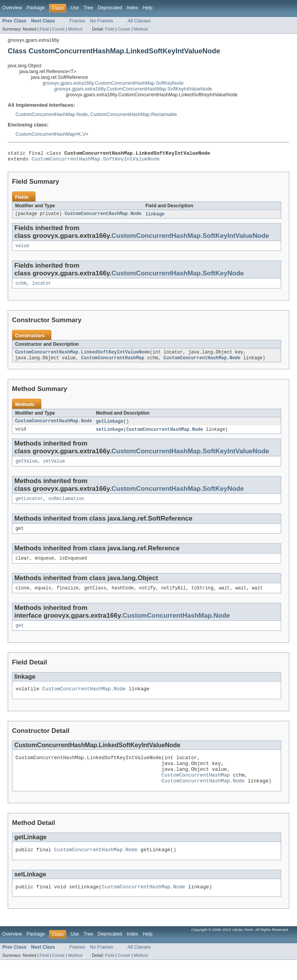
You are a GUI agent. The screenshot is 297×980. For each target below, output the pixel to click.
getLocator (29, 506)
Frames (77, 21)
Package (36, 8)
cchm (21, 287)
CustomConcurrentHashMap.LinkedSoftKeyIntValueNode (82, 357)
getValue (26, 468)
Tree (88, 8)
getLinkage (110, 427)
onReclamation (66, 506)
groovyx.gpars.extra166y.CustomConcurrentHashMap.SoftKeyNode (113, 83)
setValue (54, 468)
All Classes (139, 21)
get (20, 636)
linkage (155, 217)
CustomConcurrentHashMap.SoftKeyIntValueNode (96, 161)
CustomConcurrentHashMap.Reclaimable (133, 114)
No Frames (102, 21)
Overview (12, 8)
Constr (58, 29)
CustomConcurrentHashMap (45, 134)
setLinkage (110, 435)
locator (42, 287)
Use (75, 8)
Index (132, 8)
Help (148, 8)
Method (75, 29)
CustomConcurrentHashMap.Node (51, 114)
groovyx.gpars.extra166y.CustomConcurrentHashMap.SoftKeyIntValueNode (133, 89)
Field (44, 29)
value (22, 249)
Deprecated (110, 8)
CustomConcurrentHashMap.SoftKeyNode (178, 277)
